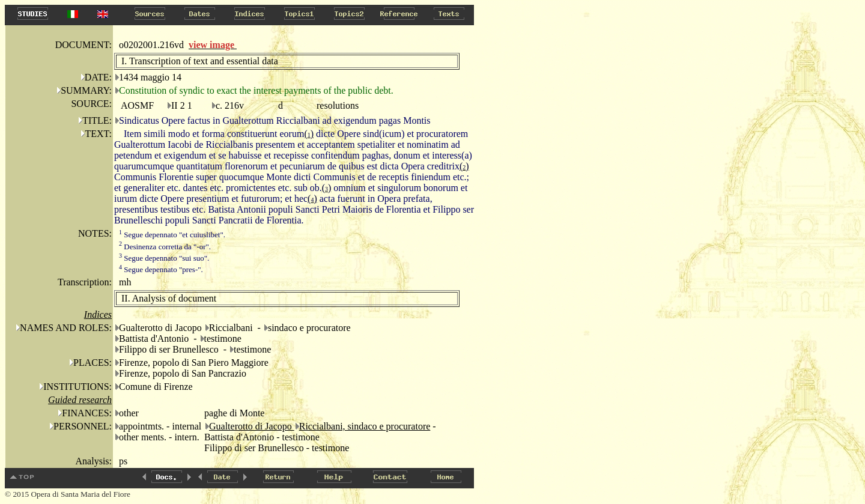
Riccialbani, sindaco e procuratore (365, 426)
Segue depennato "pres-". (161, 269)
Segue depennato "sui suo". (164, 258)
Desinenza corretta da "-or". (165, 247)
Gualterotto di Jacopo (252, 426)
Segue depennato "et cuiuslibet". (172, 235)
